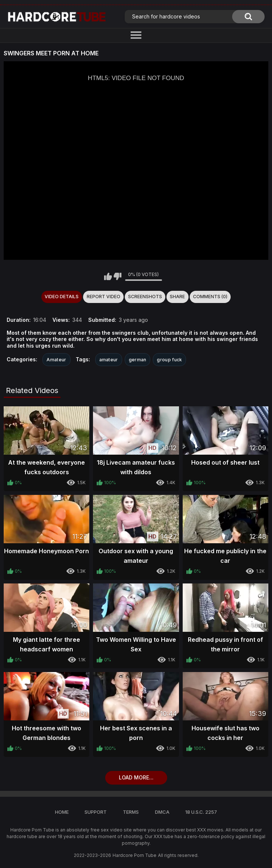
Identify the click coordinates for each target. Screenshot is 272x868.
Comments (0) (210, 297)
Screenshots (145, 297)
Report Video (104, 297)
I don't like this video (118, 276)
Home (62, 812)
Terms (131, 812)
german (138, 360)
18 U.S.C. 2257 (201, 812)
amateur (109, 360)
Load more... (136, 777)
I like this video (108, 276)
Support (96, 812)
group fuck (169, 360)
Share (177, 297)
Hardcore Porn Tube (135, 855)
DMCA (162, 812)
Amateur (56, 360)
